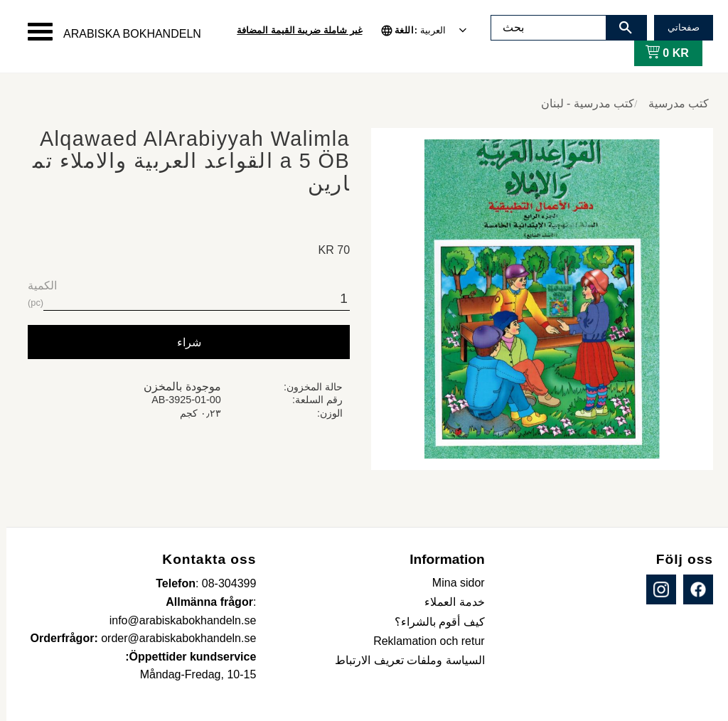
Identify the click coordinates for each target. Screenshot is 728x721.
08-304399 (223, 583)
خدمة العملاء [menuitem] (448, 602)
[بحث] (619, 28)
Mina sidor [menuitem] (452, 583)
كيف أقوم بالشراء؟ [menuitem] (433, 622)
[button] (34, 32)
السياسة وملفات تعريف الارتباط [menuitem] (403, 660)
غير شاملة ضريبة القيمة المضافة (293, 30)
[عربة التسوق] (658, 53)
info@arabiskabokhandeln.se (177, 620)
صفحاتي (677, 27)
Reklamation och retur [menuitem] (423, 641)
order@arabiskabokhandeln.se (172, 638)
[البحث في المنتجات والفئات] (542, 28)
